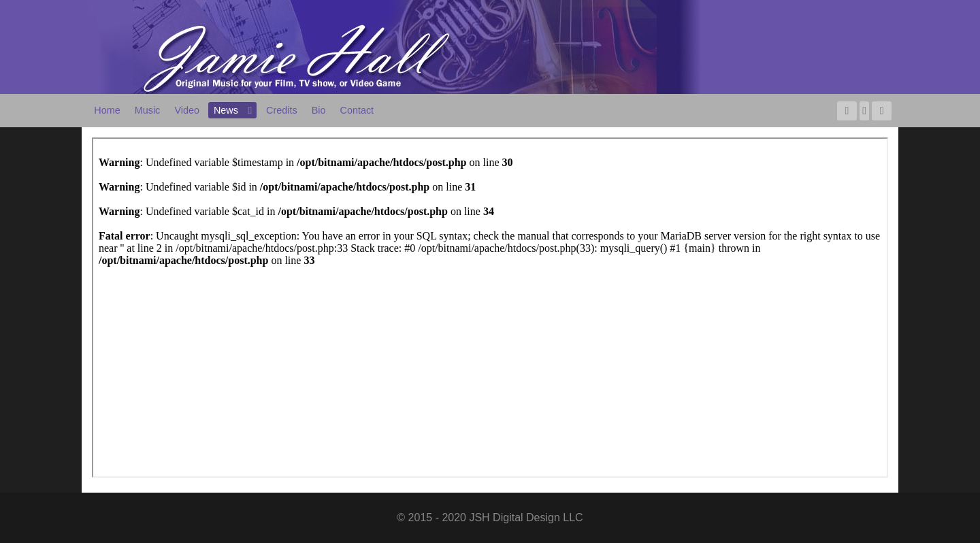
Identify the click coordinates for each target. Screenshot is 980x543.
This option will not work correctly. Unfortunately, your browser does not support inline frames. (490, 308)
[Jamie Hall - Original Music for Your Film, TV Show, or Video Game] (395, 46)
